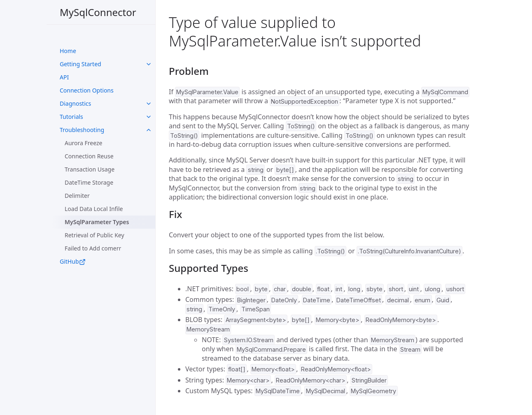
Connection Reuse (89, 156)
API (64, 77)
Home (68, 51)
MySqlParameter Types (97, 222)
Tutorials (71, 117)
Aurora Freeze (83, 143)
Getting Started (80, 64)
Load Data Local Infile (94, 209)
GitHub (73, 261)
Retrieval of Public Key (94, 235)
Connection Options (87, 90)
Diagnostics (75, 103)
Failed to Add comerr (93, 248)
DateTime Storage (89, 182)
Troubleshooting (82, 130)
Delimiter (77, 196)
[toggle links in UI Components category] (149, 64)
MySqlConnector (98, 12)
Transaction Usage (90, 169)
